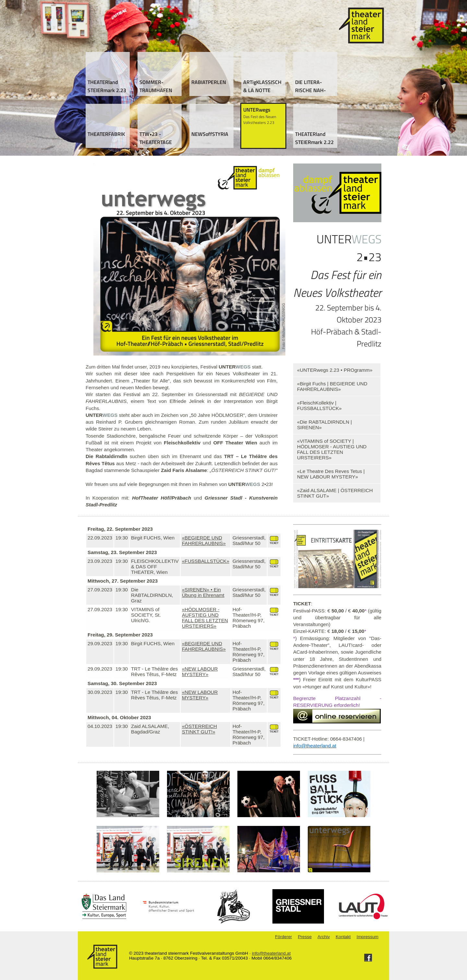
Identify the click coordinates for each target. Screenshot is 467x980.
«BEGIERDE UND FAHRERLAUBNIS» (204, 540)
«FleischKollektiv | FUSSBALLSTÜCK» (319, 405)
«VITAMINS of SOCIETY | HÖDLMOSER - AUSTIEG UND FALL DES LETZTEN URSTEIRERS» (332, 449)
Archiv (324, 937)
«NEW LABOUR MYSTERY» (200, 671)
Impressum (367, 937)
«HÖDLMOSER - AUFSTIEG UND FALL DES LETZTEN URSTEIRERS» (205, 618)
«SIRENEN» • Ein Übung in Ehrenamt (203, 592)
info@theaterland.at (271, 953)
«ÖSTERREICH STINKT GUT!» (199, 729)
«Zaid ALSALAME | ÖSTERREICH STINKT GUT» (335, 493)
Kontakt (343, 937)
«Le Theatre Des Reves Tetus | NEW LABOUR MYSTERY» (331, 474)
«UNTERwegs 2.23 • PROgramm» (335, 370)
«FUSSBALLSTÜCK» (206, 561)
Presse (305, 937)
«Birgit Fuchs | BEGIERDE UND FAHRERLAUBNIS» (332, 386)
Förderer (283, 937)
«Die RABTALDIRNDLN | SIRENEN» (324, 425)
